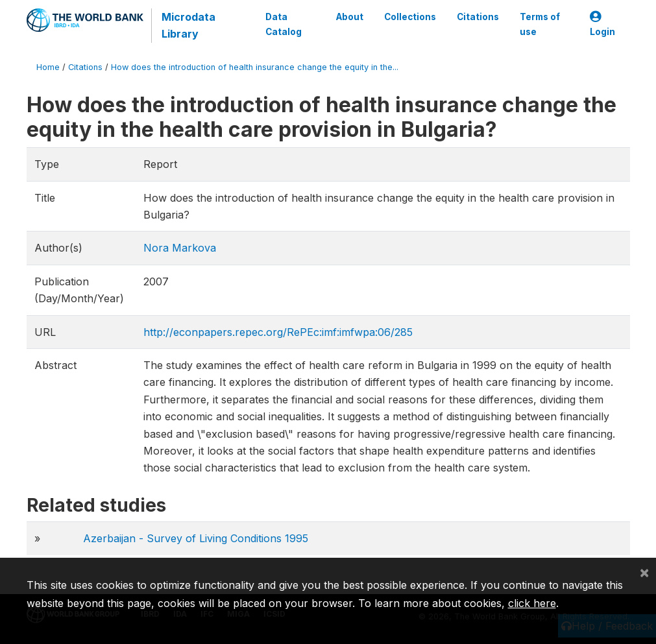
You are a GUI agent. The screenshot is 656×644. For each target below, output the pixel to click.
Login (602, 24)
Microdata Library (188, 25)
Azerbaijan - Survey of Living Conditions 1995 (196, 538)
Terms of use (540, 24)
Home (48, 67)
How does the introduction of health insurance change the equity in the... (255, 67)
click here (532, 603)
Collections (410, 17)
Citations (478, 17)
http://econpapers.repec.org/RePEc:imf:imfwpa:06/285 (278, 332)
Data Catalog (284, 24)
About (350, 17)
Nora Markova (180, 248)
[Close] (644, 572)
